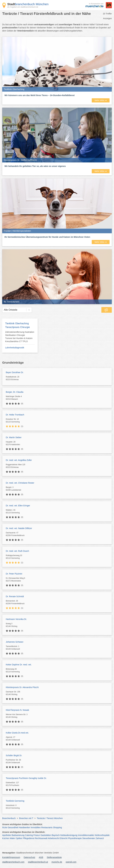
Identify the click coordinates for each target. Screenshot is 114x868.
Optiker (19, 838)
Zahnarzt (100, 838)
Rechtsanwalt (41, 838)
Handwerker (24, 827)
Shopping (57, 827)
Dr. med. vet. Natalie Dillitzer (19, 528)
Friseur (37, 835)
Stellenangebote (54, 857)
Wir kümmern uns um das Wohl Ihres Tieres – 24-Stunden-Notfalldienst (39, 95)
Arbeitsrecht (53, 838)
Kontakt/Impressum (11, 857)
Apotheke (7, 835)
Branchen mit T (26, 818)
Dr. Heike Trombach (15, 415)
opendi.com (71, 862)
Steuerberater (89, 838)
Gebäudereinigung (69, 835)
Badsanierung (18, 835)
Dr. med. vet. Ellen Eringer (18, 506)
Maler (12, 838)
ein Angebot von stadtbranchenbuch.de (23, 7)
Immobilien (36, 827)
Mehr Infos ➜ (101, 100)
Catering (29, 835)
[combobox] (4, 310)
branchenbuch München (28, 4)
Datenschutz (30, 857)
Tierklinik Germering (15, 801)
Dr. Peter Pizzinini (14, 574)
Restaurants (47, 827)
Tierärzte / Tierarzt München (50, 818)
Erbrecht (63, 838)
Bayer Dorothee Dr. (15, 372)
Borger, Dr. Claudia (15, 392)
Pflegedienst (29, 838)
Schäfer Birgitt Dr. (14, 755)
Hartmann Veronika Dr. (16, 619)
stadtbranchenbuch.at (38, 862)
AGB (41, 857)
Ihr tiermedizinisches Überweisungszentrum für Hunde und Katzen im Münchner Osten (47, 237)
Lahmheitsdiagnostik (15, 348)
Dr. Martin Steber (14, 437)
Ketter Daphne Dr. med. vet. (19, 665)
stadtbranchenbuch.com (13, 862)
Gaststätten (46, 835)
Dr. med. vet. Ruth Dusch (17, 551)
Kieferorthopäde (102, 835)
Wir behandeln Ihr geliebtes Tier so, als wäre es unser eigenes (35, 166)
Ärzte (5, 827)
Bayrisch (56, 835)
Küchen (6, 838)
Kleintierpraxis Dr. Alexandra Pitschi (22, 687)
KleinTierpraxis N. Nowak (17, 710)
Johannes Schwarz (15, 642)
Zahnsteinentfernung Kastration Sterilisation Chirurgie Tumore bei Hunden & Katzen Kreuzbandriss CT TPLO (20, 337)
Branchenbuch (9, 818)
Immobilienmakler (86, 835)
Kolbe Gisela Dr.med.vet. (17, 733)
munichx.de (57, 862)
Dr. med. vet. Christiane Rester (20, 483)
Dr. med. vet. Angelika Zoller (19, 460)
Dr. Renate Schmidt (15, 596)
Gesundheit (13, 827)
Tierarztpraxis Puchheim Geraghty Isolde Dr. (26, 778)
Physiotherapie (75, 838)
